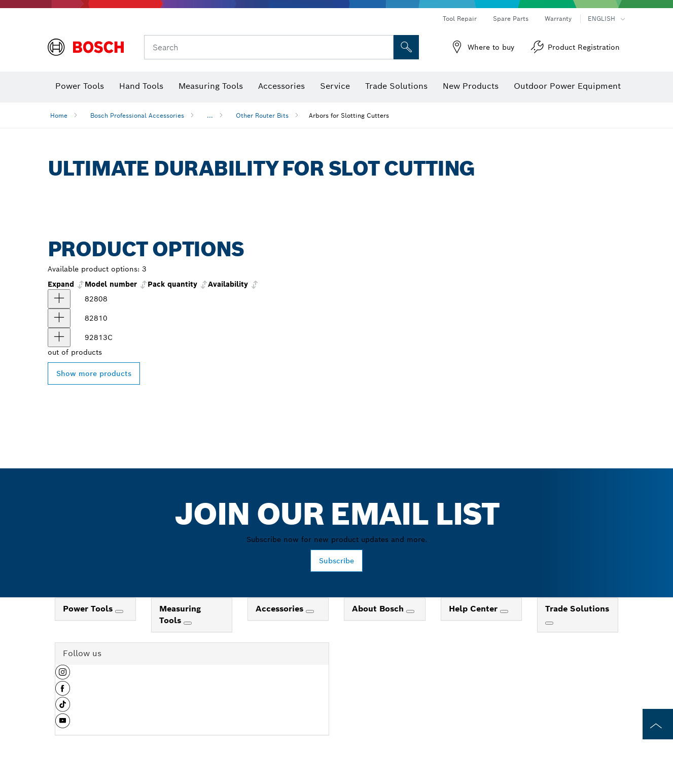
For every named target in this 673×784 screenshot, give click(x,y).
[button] (63, 676)
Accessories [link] (281, 609)
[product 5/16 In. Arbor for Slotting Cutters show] (59, 318)
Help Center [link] (474, 609)
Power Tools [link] (89, 609)
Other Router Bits (262, 115)
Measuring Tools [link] (180, 615)
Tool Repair (460, 19)
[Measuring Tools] (188, 623)
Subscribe (336, 561)
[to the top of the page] (658, 724)
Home (59, 115)
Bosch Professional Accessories (137, 115)
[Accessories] (310, 611)
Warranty (558, 19)
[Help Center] (504, 611)
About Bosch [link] (379, 609)
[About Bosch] (410, 611)
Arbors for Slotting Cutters (349, 115)
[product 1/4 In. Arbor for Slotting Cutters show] (59, 299)
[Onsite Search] (406, 47)
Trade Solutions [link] (577, 609)
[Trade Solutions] (549, 623)
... (210, 115)
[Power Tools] (119, 611)
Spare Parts (511, 19)
